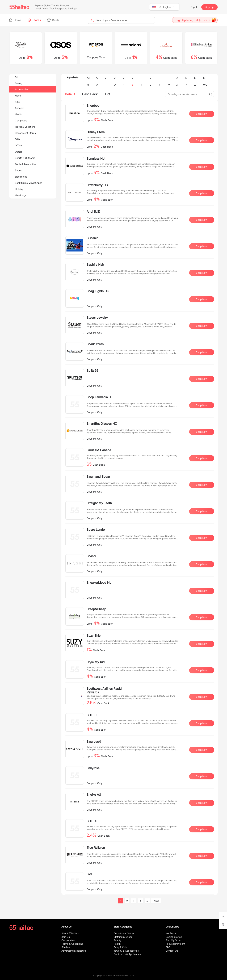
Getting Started (174, 937)
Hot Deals (171, 933)
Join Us (66, 937)
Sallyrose (93, 768)
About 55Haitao (70, 933)
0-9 (205, 85)
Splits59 (92, 371)
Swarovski (94, 742)
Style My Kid (96, 662)
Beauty (19, 83)
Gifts (17, 139)
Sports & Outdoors (25, 158)
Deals (53, 20)
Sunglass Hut (96, 159)
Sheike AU (94, 795)
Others (19, 152)
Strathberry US (97, 185)
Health (18, 114)
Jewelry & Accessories (126, 951)
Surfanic (92, 238)
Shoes (18, 170)
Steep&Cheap (96, 609)
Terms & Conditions (72, 944)
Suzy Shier (94, 636)
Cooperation (68, 940)
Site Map (66, 947)
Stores (35, 20)
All (16, 77)
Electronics (21, 177)
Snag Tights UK (98, 291)
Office (18, 145)
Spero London (96, 530)
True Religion (96, 848)
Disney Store (96, 132)
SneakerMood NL (99, 583)
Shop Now (202, 114)
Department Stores (25, 133)
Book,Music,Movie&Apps (29, 183)
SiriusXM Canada (99, 450)
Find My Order (173, 940)
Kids (17, 102)
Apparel (19, 108)
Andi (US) (93, 212)
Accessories (22, 89)
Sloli (89, 874)
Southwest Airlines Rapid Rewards (104, 690)
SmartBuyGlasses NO (102, 424)
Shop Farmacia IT (99, 397)
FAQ (168, 947)
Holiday (19, 189)
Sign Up (209, 7)
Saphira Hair (95, 265)
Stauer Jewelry (97, 318)
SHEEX (92, 821)
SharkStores (95, 344)
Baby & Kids (120, 947)
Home (15, 20)
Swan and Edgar (98, 477)
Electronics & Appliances (127, 954)
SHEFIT (92, 715)
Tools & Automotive (26, 164)
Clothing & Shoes (123, 937)
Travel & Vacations (25, 127)
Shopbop (93, 106)
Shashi (91, 556)
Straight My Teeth (99, 503)
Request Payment (175, 944)
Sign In (195, 7)
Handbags (21, 195)
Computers (21, 120)
